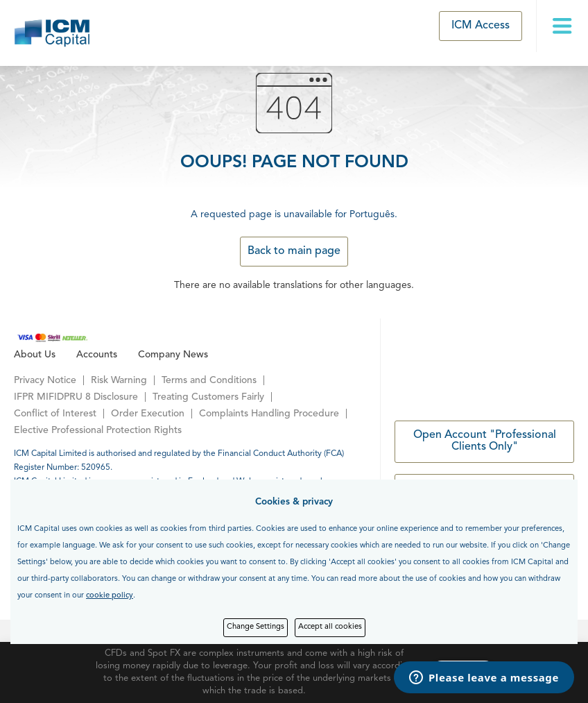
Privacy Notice (45, 380)
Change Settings (256, 627)
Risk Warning (119, 380)
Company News (173, 355)
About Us (35, 355)
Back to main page (294, 251)
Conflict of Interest (55, 414)
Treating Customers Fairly (208, 397)
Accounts (97, 355)
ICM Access (481, 26)
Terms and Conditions (209, 380)
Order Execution (148, 414)
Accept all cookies (330, 627)
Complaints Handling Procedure (269, 414)
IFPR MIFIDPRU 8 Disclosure (76, 397)
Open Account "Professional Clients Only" (485, 441)
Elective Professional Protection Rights (98, 430)
